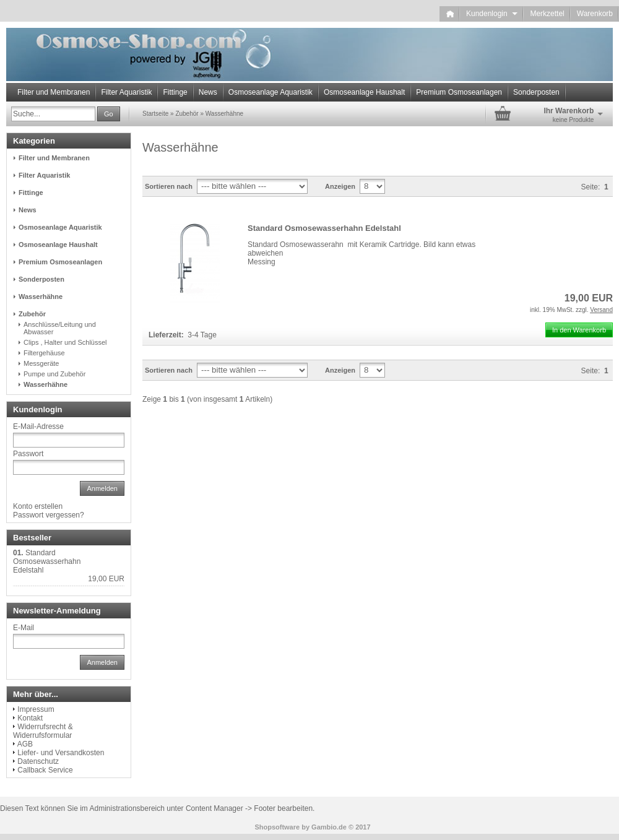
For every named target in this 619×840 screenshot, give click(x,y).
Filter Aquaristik (126, 92)
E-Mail (24, 628)
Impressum (36, 709)
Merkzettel (547, 14)
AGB (25, 744)
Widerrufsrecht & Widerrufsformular (43, 731)
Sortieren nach (169, 186)
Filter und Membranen (54, 92)
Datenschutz (38, 761)
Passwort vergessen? (49, 515)
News (208, 92)
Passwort (28, 454)
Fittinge (175, 92)
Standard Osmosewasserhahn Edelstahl (324, 228)
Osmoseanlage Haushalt (364, 92)
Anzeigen (340, 186)
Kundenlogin (492, 14)
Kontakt (30, 718)
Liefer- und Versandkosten (61, 753)
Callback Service (45, 770)
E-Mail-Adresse (38, 426)
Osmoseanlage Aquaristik (271, 92)
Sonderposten (536, 92)
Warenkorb (595, 14)
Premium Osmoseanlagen (459, 92)
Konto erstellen (38, 506)
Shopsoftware (277, 827)
